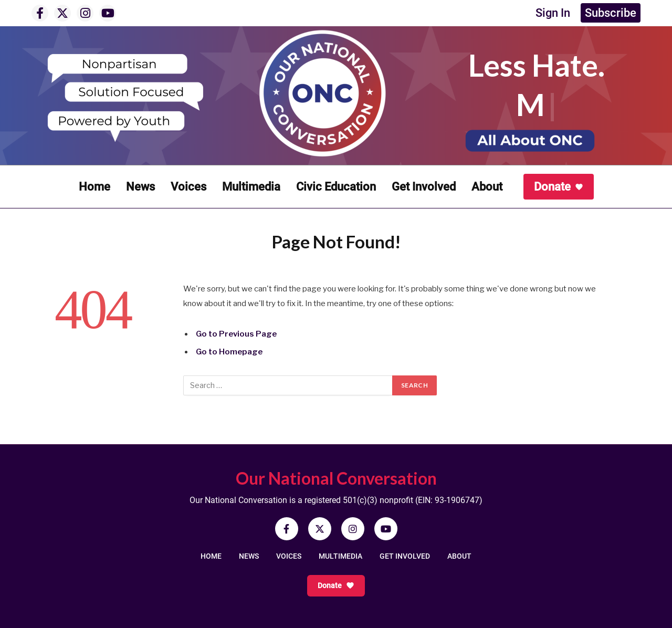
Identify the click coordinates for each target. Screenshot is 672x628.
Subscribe (611, 13)
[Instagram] (85, 13)
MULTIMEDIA (340, 556)
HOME (211, 556)
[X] (62, 13)
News (140, 187)
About (487, 187)
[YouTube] (108, 13)
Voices (188, 187)
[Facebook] (40, 13)
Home (94, 187)
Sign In (553, 13)
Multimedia (251, 187)
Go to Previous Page (236, 334)
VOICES (289, 556)
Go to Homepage (229, 352)
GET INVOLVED (405, 556)
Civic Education (336, 187)
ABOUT (459, 556)
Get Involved (424, 187)
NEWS (249, 556)
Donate (559, 187)
